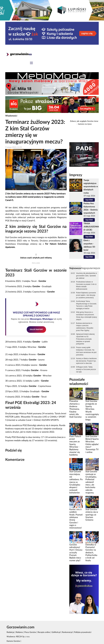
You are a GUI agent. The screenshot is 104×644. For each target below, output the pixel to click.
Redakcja (10, 632)
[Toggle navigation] (31, 63)
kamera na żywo (85, 124)
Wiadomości (11, 116)
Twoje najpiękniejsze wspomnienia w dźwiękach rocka (91, 187)
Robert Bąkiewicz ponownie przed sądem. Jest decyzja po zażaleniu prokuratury (86, 295)
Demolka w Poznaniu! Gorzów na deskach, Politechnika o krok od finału (91, 553)
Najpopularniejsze (91, 268)
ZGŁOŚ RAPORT (36, 329)
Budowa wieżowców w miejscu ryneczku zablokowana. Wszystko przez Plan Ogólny (85, 327)
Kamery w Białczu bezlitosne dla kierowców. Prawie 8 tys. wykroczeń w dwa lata (86, 361)
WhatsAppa (48, 319)
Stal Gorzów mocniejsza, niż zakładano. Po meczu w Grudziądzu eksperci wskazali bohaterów (76, 482)
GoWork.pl (56, 632)
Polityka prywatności (83, 632)
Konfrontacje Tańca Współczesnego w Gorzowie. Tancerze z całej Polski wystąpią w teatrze (86, 305)
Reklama (19, 632)
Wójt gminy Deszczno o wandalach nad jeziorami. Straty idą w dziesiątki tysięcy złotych (87, 316)
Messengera (36, 319)
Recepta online (44, 632)
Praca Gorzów (30, 632)
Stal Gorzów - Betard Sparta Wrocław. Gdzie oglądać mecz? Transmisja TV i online (92, 444)
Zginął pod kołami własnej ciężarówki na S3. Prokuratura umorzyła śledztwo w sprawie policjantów (85, 339)
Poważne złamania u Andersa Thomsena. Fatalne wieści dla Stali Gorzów (75, 409)
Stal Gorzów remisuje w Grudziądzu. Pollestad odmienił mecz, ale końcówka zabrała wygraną (91, 482)
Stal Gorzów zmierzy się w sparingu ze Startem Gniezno (92, 515)
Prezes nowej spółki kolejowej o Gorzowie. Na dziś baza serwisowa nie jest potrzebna (86, 351)
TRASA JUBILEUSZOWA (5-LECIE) (91, 227)
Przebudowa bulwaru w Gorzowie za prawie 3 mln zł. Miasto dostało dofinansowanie (86, 285)
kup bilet (89, 200)
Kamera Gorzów (13, 641)
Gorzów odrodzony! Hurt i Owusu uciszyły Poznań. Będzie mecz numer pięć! (76, 553)
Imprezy (76, 175)
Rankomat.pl (67, 632)
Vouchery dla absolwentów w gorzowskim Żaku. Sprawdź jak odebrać (86, 276)
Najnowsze (75, 268)
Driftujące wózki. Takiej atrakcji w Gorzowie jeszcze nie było (86, 369)
